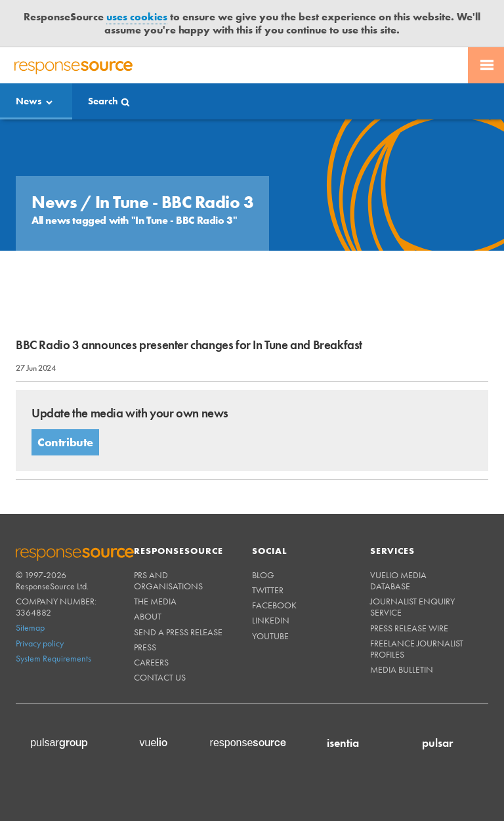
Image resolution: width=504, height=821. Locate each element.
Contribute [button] (65, 442)
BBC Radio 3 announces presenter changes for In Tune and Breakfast (189, 345)
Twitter (268, 590)
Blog (263, 575)
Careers (151, 662)
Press (145, 647)
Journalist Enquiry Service (412, 607)
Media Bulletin (402, 669)
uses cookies (137, 17)
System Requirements (53, 658)
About (148, 616)
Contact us (160, 677)
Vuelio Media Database (398, 580)
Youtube (270, 636)
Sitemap (30, 627)
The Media (155, 601)
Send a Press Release (178, 632)
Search (103, 101)
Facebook (274, 605)
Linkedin (271, 620)
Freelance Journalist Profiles (417, 649)
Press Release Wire (409, 628)
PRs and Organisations (168, 580)
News (29, 101)
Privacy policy (40, 643)
